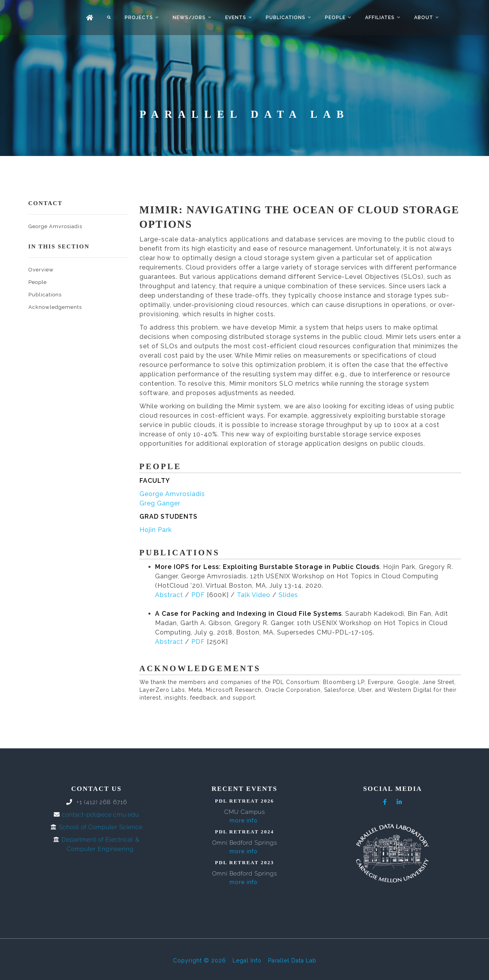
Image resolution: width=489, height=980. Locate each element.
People (335, 18)
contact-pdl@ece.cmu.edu (101, 815)
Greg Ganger (160, 503)
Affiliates (380, 18)
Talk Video (254, 595)
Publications (286, 18)
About (424, 18)
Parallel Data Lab (292, 961)
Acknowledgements (55, 307)
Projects (139, 18)
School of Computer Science (101, 827)
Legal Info (247, 961)
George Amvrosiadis (55, 226)
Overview (41, 270)
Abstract (169, 595)
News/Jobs (189, 18)
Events (236, 18)
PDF (198, 595)
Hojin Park (156, 530)
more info (244, 821)
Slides (288, 595)
